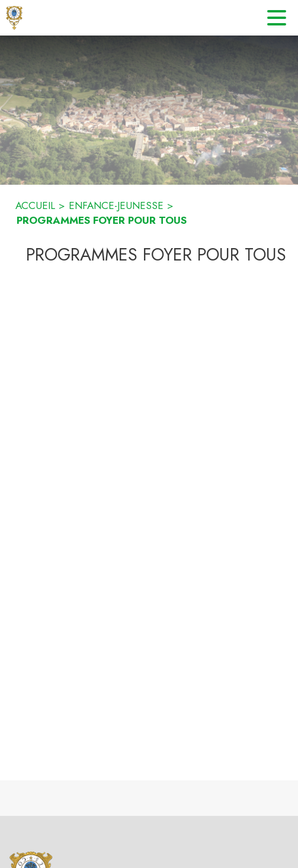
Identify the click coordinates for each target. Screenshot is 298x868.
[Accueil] (14, 18)
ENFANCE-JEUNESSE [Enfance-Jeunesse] (116, 205)
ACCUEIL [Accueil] (35, 205)
